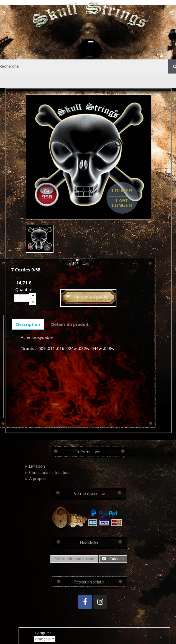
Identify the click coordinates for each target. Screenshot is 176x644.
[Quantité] (22, 298)
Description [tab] (28, 324)
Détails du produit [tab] (70, 324)
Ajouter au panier (87, 297)
